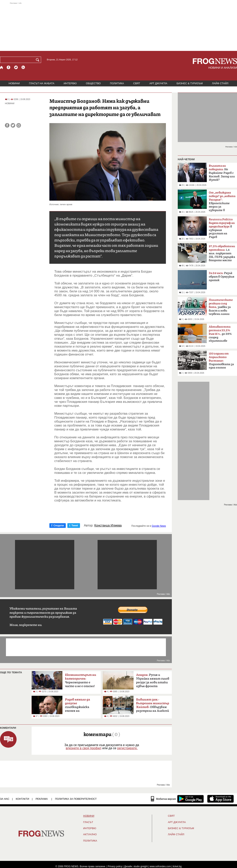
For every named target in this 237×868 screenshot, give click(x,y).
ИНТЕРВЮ (70, 83)
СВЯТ (137, 83)
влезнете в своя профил (84, 748)
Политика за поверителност (76, 799)
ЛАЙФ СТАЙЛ (220, 83)
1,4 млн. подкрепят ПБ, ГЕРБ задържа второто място (222, 253)
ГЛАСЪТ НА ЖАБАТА (42, 83)
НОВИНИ (14, 83)
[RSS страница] (23, 67)
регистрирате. (127, 748)
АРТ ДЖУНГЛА (158, 83)
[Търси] (38, 60)
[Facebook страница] (9, 67)
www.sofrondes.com (160, 866)
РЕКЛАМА (42, 799)
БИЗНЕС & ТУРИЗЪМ (190, 83)
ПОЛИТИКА (117, 83)
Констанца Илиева (108, 526)
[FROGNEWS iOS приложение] (221, 799)
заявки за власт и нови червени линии (221, 307)
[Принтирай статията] (19, 125)
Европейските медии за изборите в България (222, 203)
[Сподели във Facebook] (7, 125)
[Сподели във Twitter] (13, 125)
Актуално (90, 834)
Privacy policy (115, 866)
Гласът (88, 822)
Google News (159, 526)
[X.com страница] (16, 67)
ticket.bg (177, 866)
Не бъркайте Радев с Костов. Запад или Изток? (222, 173)
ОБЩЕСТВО (93, 83)
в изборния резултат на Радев (222, 228)
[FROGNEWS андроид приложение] (190, 799)
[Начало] (2, 67)
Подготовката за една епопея (221, 361)
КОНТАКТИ (23, 799)
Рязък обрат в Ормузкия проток (221, 277)
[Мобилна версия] (163, 799)
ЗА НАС (5, 799)
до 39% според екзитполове (220, 334)
